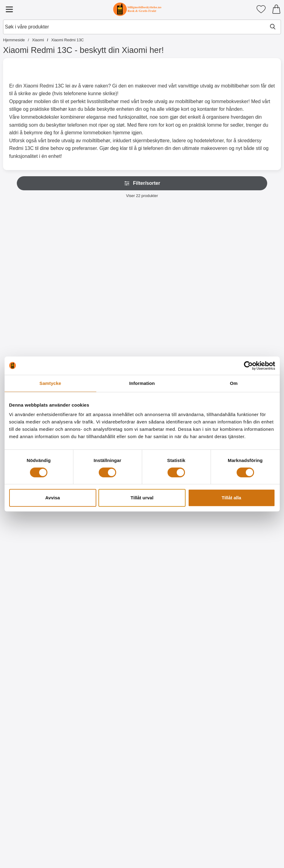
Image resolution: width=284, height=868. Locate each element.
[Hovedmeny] (9, 9)
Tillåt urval (142, 498)
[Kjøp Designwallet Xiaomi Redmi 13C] (142, 582)
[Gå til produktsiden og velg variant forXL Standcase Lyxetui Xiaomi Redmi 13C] (30, 319)
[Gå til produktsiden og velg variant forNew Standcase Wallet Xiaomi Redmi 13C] (142, 319)
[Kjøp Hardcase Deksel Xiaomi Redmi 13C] (86, 582)
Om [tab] (234, 383)
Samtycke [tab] (50, 383)
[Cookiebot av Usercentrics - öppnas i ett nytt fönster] (248, 366)
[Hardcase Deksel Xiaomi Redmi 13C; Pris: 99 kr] (86, 520)
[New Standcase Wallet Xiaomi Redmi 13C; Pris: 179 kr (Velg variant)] (142, 257)
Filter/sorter (142, 183)
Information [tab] (142, 383)
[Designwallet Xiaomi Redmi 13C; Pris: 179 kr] (142, 520)
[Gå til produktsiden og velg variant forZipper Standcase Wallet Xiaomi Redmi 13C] (86, 319)
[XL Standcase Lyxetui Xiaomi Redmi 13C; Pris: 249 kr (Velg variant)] (30, 257)
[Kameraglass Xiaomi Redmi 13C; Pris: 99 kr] (254, 257)
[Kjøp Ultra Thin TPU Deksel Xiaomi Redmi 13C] (30, 582)
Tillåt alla (231, 498)
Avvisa (53, 498)
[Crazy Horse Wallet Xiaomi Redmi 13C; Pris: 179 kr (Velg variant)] (198, 257)
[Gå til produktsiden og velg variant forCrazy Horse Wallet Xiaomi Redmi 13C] (198, 319)
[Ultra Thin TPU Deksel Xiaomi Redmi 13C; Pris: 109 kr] (30, 520)
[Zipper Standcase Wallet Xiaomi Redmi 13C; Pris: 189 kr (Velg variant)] (86, 257)
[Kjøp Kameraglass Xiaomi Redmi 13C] (254, 319)
